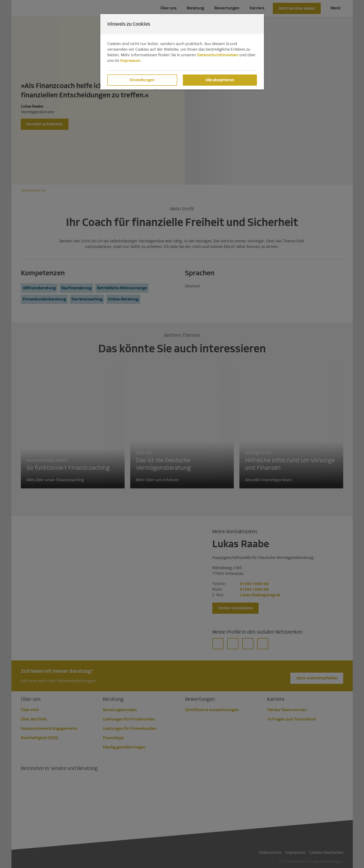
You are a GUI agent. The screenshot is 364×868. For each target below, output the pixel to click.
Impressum (130, 61)
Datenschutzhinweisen (218, 55)
